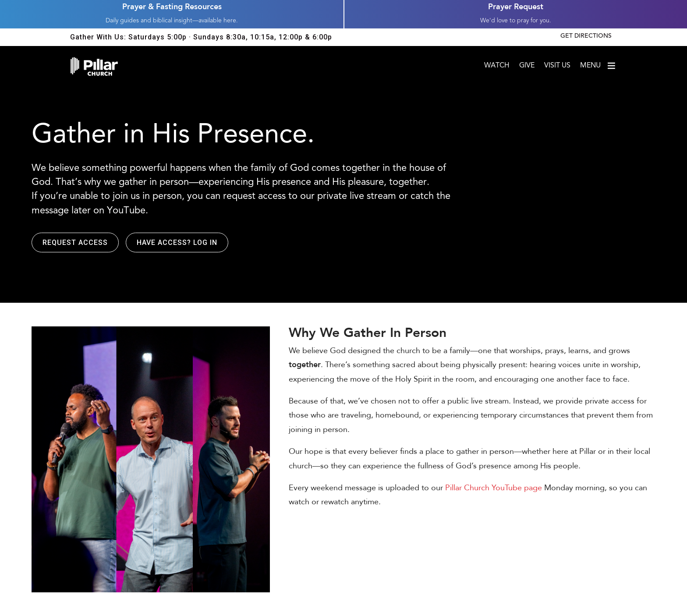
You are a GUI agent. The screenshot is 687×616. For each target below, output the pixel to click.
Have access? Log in (177, 243)
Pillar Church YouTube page (494, 488)
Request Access (75, 243)
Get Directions (586, 36)
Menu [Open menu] (598, 66)
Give (527, 66)
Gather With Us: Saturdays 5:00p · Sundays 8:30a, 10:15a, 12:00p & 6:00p (201, 37)
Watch (497, 66)
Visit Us (557, 66)
